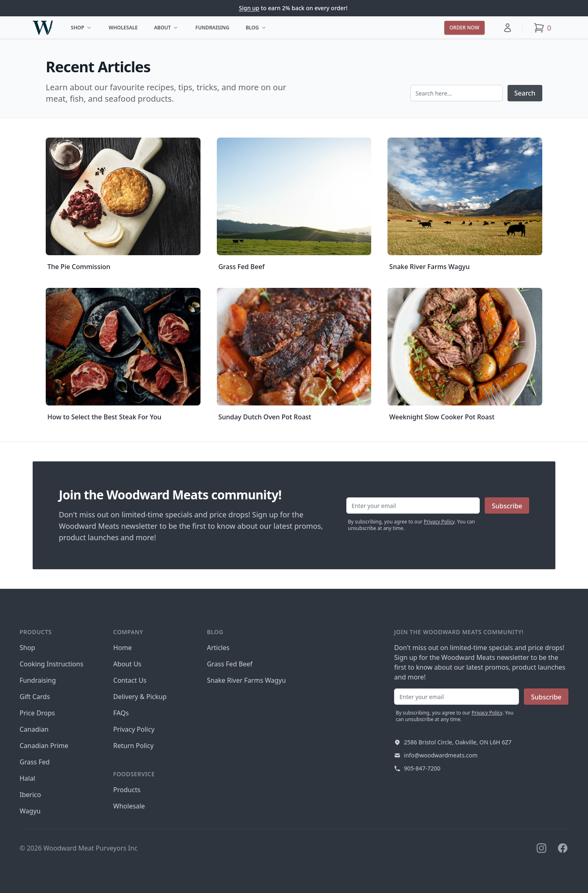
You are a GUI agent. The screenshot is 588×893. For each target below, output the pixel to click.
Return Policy (133, 746)
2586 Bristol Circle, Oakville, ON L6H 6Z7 (458, 742)
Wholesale (123, 28)
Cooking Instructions (51, 664)
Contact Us (130, 680)
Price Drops (37, 713)
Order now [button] (464, 28)
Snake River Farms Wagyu (246, 680)
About (169, 29)
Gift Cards (35, 697)
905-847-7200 (422, 768)
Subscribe (507, 506)
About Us (127, 664)
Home (122, 648)
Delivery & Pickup (140, 697)
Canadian (34, 729)
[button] (508, 28)
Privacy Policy (439, 522)
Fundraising (212, 28)
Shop (84, 29)
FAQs (121, 713)
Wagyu (30, 811)
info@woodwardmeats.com (441, 755)
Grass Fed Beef (230, 664)
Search (525, 93)
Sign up (249, 8)
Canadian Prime (44, 746)
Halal (27, 778)
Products (127, 790)
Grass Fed (35, 762)
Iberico (30, 795)
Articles (218, 648)
